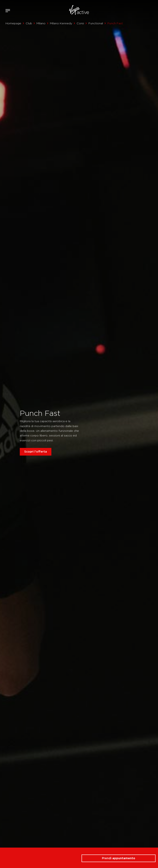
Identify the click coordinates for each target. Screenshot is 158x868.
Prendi (119, 858)
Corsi (80, 23)
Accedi (141, 11)
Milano (41, 23)
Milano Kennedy (61, 23)
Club (29, 23)
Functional (96, 23)
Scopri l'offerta (36, 452)
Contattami (154, 10)
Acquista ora (147, 10)
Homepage (13, 23)
